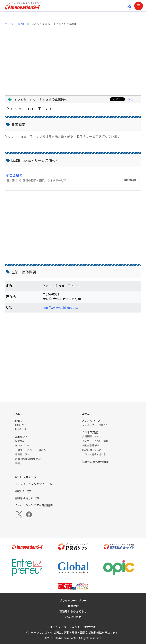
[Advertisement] (73, 58)
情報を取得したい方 (27, 498)
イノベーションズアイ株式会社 (77, 627)
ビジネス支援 (90, 432)
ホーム (9, 24)
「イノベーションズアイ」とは (34, 484)
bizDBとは (21, 429)
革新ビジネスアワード (28, 477)
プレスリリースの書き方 (95, 425)
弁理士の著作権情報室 (95, 462)
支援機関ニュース (92, 437)
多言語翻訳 (14, 175)
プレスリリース (91, 421)
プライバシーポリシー (73, 601)
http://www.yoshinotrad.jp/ (61, 308)
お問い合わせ (73, 617)
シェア (132, 99)
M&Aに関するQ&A (92, 450)
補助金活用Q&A (90, 446)
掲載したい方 (23, 491)
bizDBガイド (22, 425)
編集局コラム (22, 454)
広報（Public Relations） (29, 459)
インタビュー (22, 446)
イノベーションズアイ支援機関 (34, 505)
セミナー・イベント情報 (95, 441)
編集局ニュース (23, 441)
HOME (18, 414)
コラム (86, 414)
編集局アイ (21, 437)
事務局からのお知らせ (73, 612)
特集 (18, 463)
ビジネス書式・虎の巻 (94, 454)
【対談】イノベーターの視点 (30, 450)
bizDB (22, 24)
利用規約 (73, 606)
